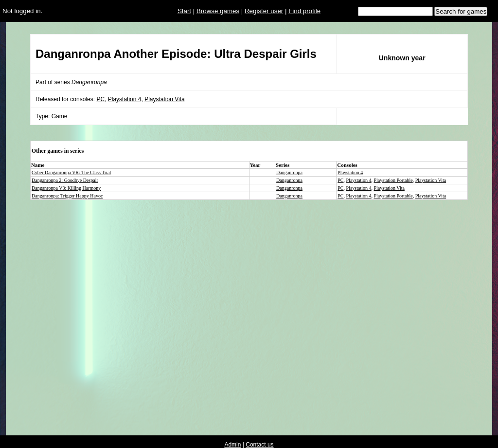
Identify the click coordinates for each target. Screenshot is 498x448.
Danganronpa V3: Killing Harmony (66, 188)
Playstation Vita (165, 99)
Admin (232, 445)
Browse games (218, 11)
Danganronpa (289, 172)
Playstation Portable (393, 180)
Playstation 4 (125, 99)
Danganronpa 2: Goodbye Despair (65, 180)
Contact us (259, 445)
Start (184, 11)
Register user (264, 11)
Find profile (304, 11)
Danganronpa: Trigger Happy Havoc (67, 196)
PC (100, 99)
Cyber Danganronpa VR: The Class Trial (71, 172)
